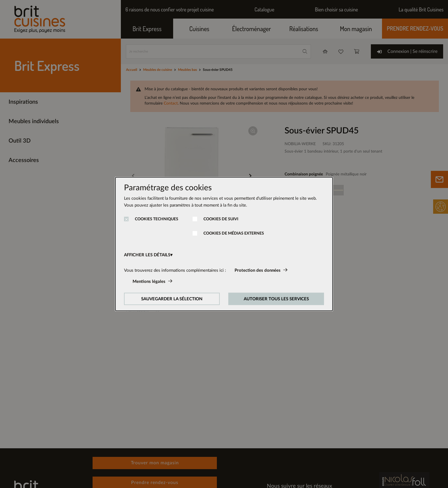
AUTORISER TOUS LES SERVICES (276, 299)
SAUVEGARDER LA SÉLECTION (172, 299)
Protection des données (258, 270)
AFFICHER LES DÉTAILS (147, 255)
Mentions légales (149, 282)
